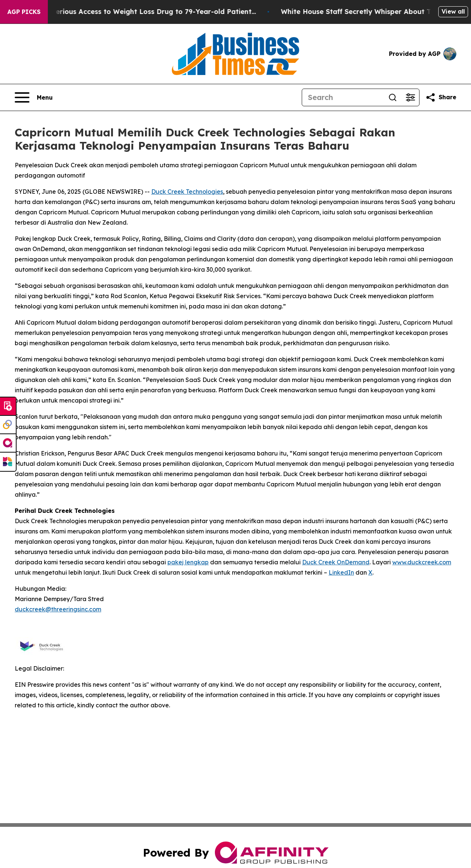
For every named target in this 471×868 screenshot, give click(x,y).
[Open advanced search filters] (410, 97)
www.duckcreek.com (422, 562)
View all (453, 11)
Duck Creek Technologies (187, 192)
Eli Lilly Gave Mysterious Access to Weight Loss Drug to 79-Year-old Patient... (141, 12)
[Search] (343, 97)
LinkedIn (341, 572)
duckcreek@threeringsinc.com (58, 609)
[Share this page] (441, 97)
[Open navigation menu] (34, 97)
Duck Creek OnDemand (336, 562)
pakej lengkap (188, 562)
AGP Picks (24, 12)
